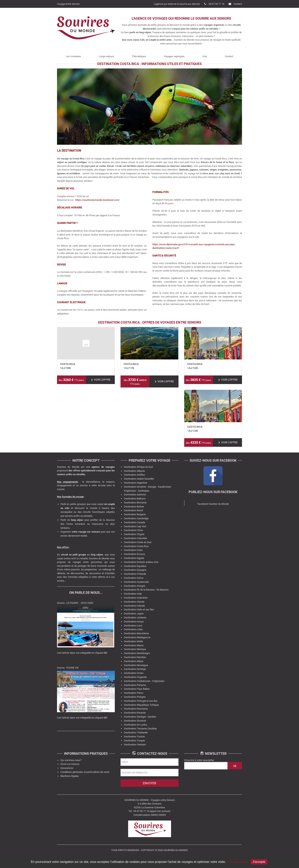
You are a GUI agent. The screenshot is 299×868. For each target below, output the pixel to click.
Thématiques (139, 56)
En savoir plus (239, 862)
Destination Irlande (134, 602)
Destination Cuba (133, 550)
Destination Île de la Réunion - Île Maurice (146, 590)
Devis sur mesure (70, 764)
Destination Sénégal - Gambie (140, 717)
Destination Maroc (134, 645)
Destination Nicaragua (136, 665)
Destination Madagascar (137, 637)
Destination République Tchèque (141, 705)
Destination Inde (133, 594)
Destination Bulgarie (135, 514)
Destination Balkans (135, 499)
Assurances (67, 768)
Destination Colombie (135, 538)
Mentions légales (70, 776)
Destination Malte (133, 641)
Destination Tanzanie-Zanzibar (140, 729)
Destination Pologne (135, 697)
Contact (235, 4)
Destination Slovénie (135, 721)
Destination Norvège (135, 669)
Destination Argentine (136, 483)
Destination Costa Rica (136, 546)
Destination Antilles (134, 475)
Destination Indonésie (136, 598)
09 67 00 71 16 (214, 4)
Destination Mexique (135, 649)
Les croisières (73, 56)
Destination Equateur (135, 566)
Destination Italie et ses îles (139, 610)
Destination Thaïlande (136, 733)
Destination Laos (133, 626)
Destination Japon (134, 614)
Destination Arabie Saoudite (139, 479)
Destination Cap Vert (135, 526)
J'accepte (259, 862)
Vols (205, 56)
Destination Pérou (134, 693)
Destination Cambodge (136, 518)
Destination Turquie (134, 741)
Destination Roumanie (136, 709)
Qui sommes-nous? (71, 760)
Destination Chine (133, 530)
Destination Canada (135, 522)
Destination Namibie (135, 657)
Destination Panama (135, 685)
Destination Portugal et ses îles (141, 701)
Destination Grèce (134, 578)
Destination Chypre (134, 534)
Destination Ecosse (134, 554)
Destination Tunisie (134, 737)
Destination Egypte (134, 558)
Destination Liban (133, 629)
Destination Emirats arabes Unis (141, 562)
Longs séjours (106, 56)
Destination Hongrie (135, 586)
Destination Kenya (134, 622)
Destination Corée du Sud (138, 542)
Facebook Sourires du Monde (213, 504)
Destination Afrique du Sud (138, 467)
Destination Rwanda (135, 713)
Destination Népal (134, 661)
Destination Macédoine (136, 633)
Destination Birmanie (135, 503)
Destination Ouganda (135, 677)
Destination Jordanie (135, 618)
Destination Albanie (134, 471)
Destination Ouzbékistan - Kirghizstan (144, 681)
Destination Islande (134, 606)
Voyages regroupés (174, 56)
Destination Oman (134, 673)
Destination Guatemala (136, 582)
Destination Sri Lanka (135, 725)
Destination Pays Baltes (137, 689)
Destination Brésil (133, 510)
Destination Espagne (135, 570)
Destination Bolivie (134, 507)
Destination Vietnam (135, 745)
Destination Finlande (135, 574)
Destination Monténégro (137, 653)
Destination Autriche (135, 495)
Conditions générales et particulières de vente (85, 772)
